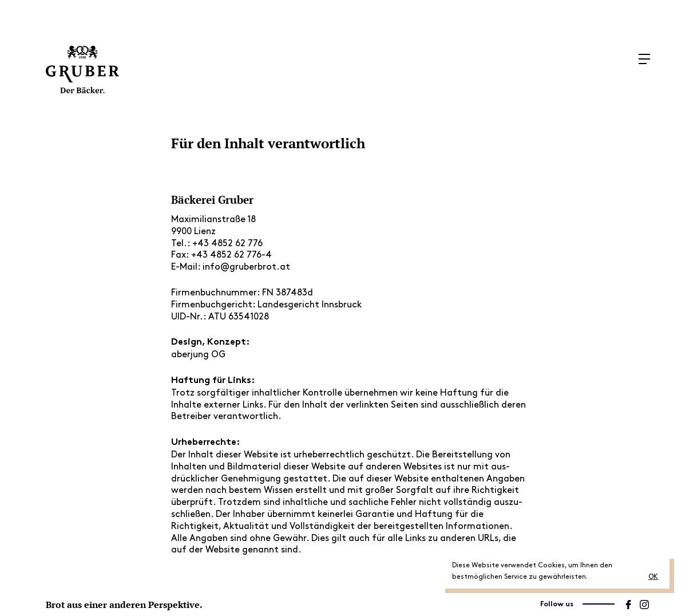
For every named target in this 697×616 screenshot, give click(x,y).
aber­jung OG (198, 355)
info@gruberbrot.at (246, 267)
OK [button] (653, 577)
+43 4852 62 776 (227, 244)
